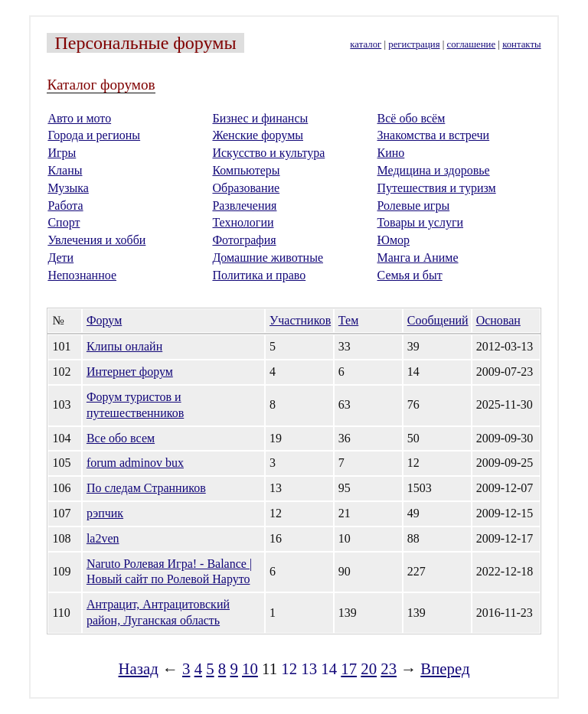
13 (309, 668)
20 (369, 668)
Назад (139, 668)
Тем (348, 320)
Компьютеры (246, 170)
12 (289, 668)
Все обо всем (121, 438)
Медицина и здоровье (434, 170)
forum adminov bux (135, 463)
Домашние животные (268, 258)
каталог (366, 44)
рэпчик (105, 513)
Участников (300, 320)
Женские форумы (258, 135)
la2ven (103, 538)
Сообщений (438, 320)
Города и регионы (94, 135)
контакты (521, 44)
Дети (60, 258)
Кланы (65, 170)
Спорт (64, 222)
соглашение (472, 44)
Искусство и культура (268, 153)
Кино (391, 153)
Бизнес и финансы (260, 118)
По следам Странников (146, 488)
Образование (246, 188)
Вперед (445, 668)
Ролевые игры (414, 205)
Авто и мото (79, 118)
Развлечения (244, 205)
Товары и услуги (421, 222)
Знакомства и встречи (434, 135)
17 (349, 668)
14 (329, 668)
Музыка (68, 188)
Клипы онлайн (124, 346)
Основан (498, 320)
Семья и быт (410, 275)
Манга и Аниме (418, 258)
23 (389, 668)
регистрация (414, 44)
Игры (62, 153)
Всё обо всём (412, 118)
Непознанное (82, 275)
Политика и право (259, 275)
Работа (65, 205)
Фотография (244, 240)
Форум (104, 320)
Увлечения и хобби (96, 240)
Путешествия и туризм (437, 188)
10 (250, 668)
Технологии (243, 222)
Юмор (394, 240)
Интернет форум (130, 372)
